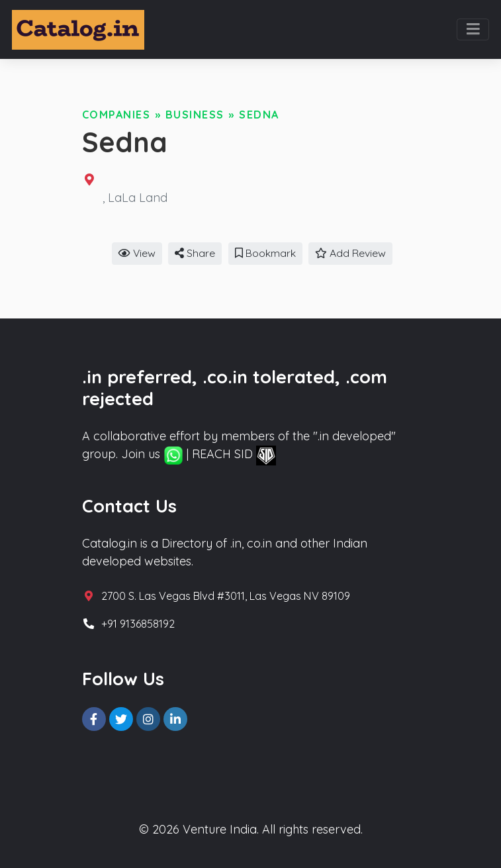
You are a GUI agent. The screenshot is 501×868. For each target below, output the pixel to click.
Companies (116, 115)
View (137, 253)
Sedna (259, 115)
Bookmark (265, 253)
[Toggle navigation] (473, 30)
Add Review (350, 253)
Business (195, 115)
